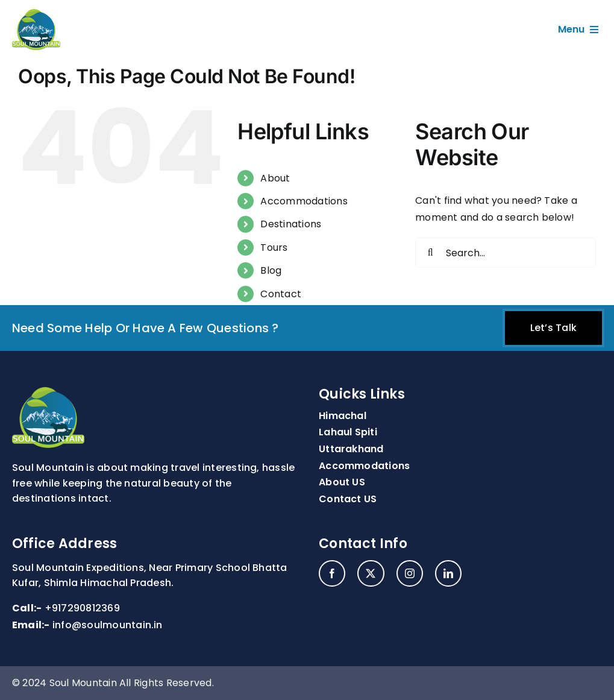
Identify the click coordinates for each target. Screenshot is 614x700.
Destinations (291, 224)
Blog (271, 270)
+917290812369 (82, 608)
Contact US (348, 499)
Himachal (343, 416)
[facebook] (332, 573)
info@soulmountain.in (108, 625)
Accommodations (304, 201)
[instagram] (410, 573)
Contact (281, 294)
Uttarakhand (351, 449)
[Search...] (506, 253)
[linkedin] (448, 573)
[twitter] (371, 573)
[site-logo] (36, 14)
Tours (274, 248)
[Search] (430, 253)
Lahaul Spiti (348, 432)
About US (342, 482)
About (275, 178)
